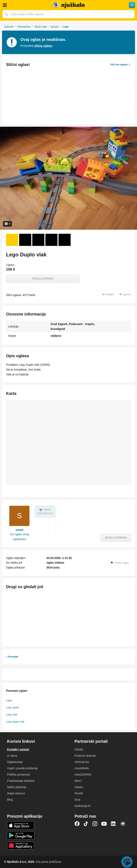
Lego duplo (13, 707)
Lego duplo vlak (15, 722)
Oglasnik (9, 27)
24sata (79, 749)
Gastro (79, 787)
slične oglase (43, 46)
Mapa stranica (16, 793)
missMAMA (82, 768)
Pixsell (79, 793)
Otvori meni (5, 5)
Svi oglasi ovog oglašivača (19, 537)
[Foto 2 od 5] (25, 240)
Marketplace (24, 27)
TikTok (86, 824)
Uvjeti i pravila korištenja (22, 768)
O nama (12, 756)
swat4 (19, 530)
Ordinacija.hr (83, 806)
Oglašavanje (15, 762)
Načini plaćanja (17, 787)
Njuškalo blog (123, 824)
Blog (10, 800)
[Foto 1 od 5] (12, 240)
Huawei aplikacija (21, 846)
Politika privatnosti (18, 775)
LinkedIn (114, 824)
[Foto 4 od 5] (51, 240)
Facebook (77, 824)
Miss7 (78, 781)
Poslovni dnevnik (85, 756)
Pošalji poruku (43, 279)
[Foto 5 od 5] (65, 240)
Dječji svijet (41, 27)
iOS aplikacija (21, 825)
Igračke (55, 27)
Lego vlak (12, 714)
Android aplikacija (21, 835)
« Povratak (12, 657)
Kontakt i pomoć (18, 749)
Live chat (127, 862)
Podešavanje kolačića (21, 781)
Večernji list (82, 762)
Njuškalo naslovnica (68, 5)
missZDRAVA (83, 775)
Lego (9, 700)
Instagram (95, 824)
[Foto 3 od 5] (38, 240)
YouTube (104, 824)
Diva (77, 800)
